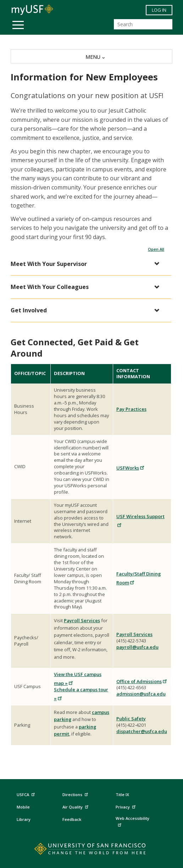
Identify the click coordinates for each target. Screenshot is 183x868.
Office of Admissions (142, 681)
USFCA (27, 794)
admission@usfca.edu (141, 694)
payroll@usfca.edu (137, 647)
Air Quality (76, 806)
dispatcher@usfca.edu (142, 731)
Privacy (126, 806)
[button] (87, 264)
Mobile (23, 807)
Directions (75, 795)
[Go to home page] (92, 850)
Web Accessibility (132, 821)
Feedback (72, 819)
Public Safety (131, 719)
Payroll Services (82, 620)
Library (24, 819)
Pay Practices (131, 409)
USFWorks (131, 468)
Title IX (122, 795)
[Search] (143, 24)
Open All (156, 249)
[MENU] (91, 56)
